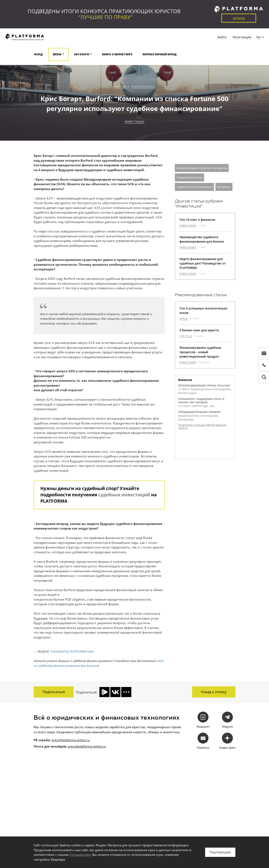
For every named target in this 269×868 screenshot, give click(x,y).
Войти (222, 37)
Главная (120, 87)
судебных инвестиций (124, 495)
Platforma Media (143, 87)
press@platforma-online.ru (71, 739)
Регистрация (242, 37)
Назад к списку (214, 692)
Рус (259, 37)
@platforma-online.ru (91, 746)
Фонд (38, 54)
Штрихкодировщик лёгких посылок (204, 385)
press (72, 746)
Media (57, 54)
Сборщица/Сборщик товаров (199, 412)
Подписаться (54, 692)
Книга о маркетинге (117, 54)
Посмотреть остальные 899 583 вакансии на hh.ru (202, 427)
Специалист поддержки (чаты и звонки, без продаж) (201, 400)
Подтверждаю (220, 852)
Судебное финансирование (194, 187)
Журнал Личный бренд (160, 54)
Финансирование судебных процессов (202, 168)
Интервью (224, 187)
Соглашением (80, 855)
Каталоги (82, 54)
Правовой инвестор (189, 177)
